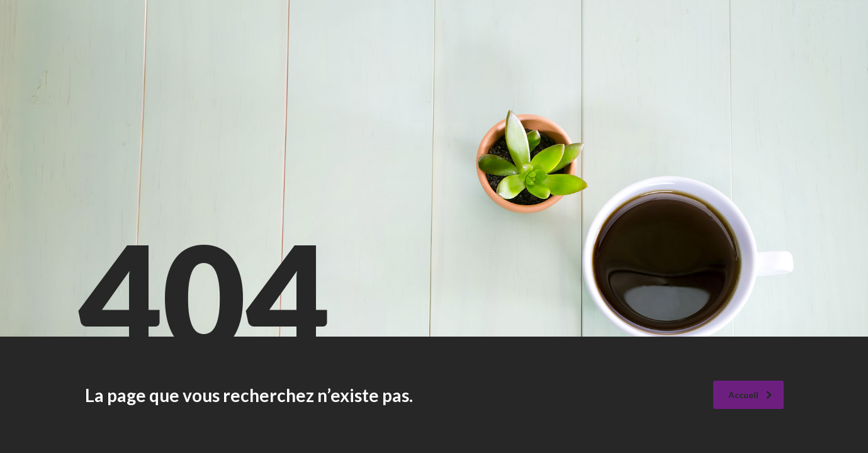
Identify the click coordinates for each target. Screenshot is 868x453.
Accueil (750, 395)
